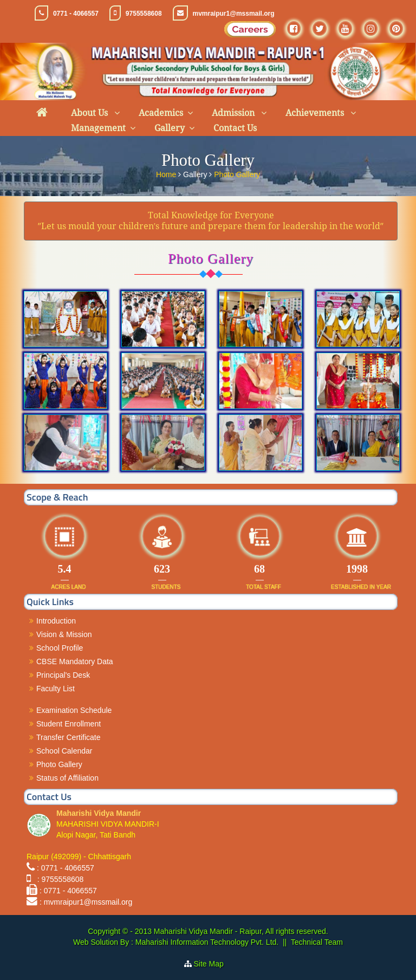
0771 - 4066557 (76, 14)
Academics (161, 113)
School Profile (60, 648)
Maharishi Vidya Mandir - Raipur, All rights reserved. (241, 931)
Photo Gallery (237, 173)
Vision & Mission (64, 634)
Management (98, 128)
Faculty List (56, 689)
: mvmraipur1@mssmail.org (86, 902)
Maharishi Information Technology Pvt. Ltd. (206, 942)
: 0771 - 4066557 (66, 868)
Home (167, 173)
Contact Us (235, 128)
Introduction (56, 621)
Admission (234, 113)
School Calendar (64, 751)
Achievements (316, 113)
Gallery (170, 128)
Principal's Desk (63, 675)
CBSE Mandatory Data (75, 661)
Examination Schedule (74, 710)
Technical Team (317, 942)
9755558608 (144, 14)
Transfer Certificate (69, 737)
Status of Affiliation (67, 778)
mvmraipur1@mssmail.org (234, 14)
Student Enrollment (69, 724)
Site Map (213, 964)
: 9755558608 (58, 879)
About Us (90, 113)
